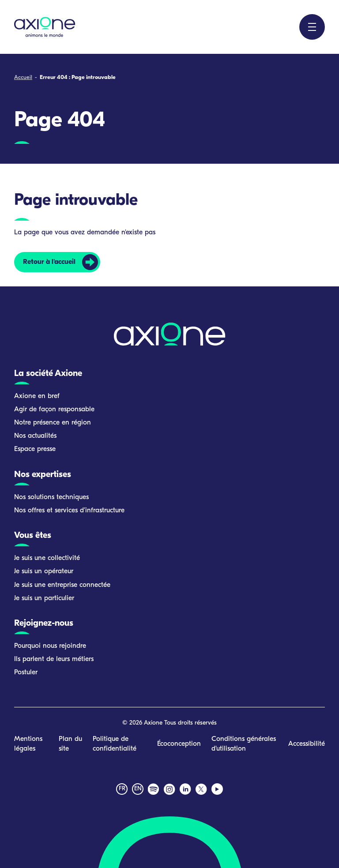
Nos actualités (35, 436)
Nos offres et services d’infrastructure (69, 511)
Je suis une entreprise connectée (62, 585)
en (138, 789)
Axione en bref (37, 396)
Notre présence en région (53, 423)
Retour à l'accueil (49, 262)
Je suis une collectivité (47, 558)
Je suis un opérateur (44, 571)
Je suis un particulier (44, 598)
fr (122, 789)
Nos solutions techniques (51, 497)
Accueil (23, 77)
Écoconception (179, 744)
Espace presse (35, 449)
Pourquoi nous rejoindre (50, 646)
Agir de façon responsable (54, 410)
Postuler (26, 673)
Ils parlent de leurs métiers (54, 659)
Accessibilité (307, 744)
